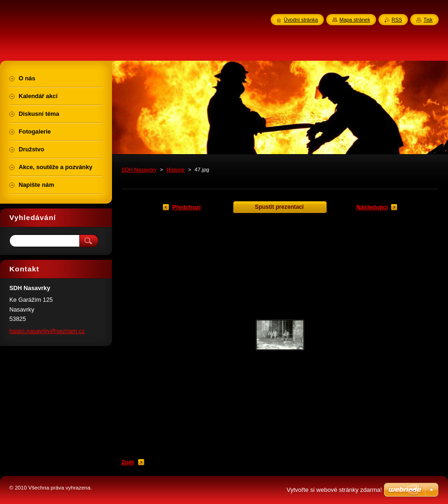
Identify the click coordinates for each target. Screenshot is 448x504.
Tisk (428, 20)
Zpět (128, 462)
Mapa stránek (355, 20)
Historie (176, 170)
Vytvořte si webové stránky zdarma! (334, 490)
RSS (397, 20)
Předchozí (186, 207)
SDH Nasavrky (139, 170)
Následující (372, 207)
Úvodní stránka (301, 20)
